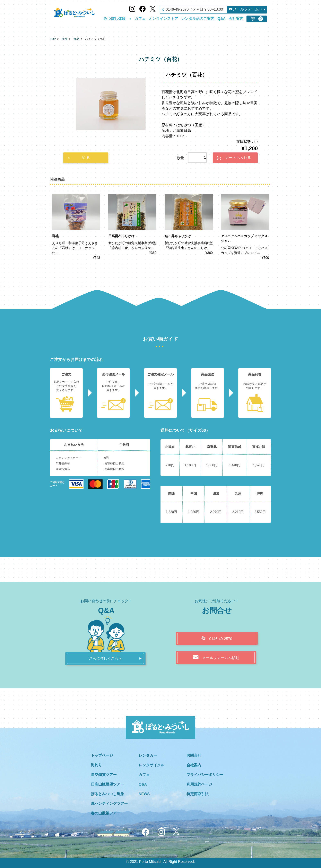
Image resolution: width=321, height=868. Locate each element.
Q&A (222, 19)
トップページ (102, 755)
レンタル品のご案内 (198, 19)
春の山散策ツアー (106, 813)
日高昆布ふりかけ (121, 236)
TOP (53, 39)
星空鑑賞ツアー (104, 775)
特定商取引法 (198, 794)
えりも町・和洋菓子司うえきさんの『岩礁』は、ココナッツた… (75, 248)
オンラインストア (163, 19)
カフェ (140, 19)
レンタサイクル (151, 765)
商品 (65, 39)
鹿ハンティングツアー (109, 804)
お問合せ (194, 755)
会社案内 (236, 19)
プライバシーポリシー (205, 775)
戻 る (86, 158)
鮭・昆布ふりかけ (178, 236)
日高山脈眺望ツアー (107, 784)
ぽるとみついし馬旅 (107, 794)
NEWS (144, 794)
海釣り (96, 765)
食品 (76, 39)
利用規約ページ (199, 784)
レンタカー (148, 755)
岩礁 (55, 236)
